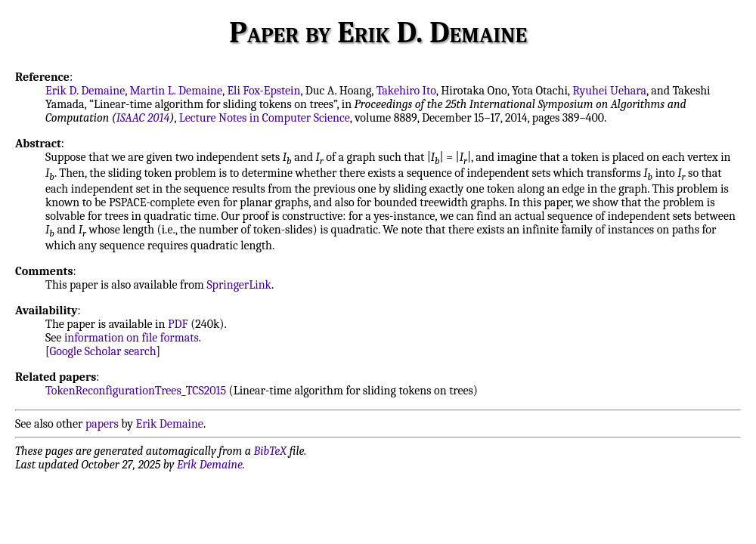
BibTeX (270, 451)
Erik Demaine (170, 424)
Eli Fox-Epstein (263, 91)
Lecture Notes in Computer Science (265, 118)
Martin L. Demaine (177, 91)
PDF (178, 324)
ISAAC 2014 (143, 118)
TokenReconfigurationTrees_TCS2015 (136, 391)
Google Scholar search (103, 351)
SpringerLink (239, 285)
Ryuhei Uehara (609, 91)
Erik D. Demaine (85, 91)
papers (102, 424)
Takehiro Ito (406, 91)
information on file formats (132, 338)
